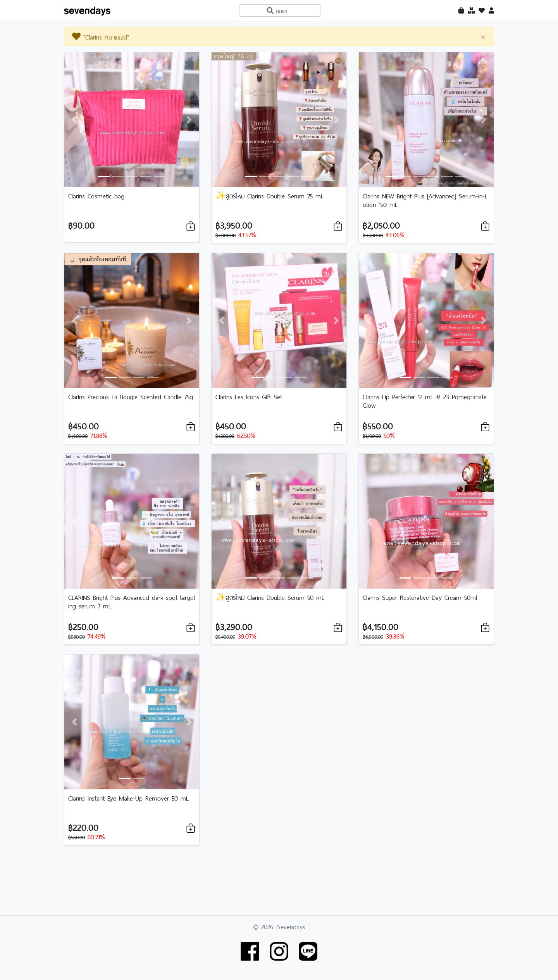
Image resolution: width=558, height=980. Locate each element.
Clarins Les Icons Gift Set (249, 396)
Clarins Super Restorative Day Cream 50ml (420, 597)
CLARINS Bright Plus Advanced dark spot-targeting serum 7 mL (132, 601)
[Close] (483, 37)
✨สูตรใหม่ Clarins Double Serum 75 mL (270, 195)
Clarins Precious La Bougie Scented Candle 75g (131, 396)
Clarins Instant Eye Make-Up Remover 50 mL (128, 797)
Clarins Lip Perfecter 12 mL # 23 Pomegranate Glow (425, 400)
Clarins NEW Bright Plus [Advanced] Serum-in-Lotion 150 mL (425, 200)
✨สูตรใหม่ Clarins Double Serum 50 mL (270, 597)
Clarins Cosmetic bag (96, 195)
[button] (74, 120)
